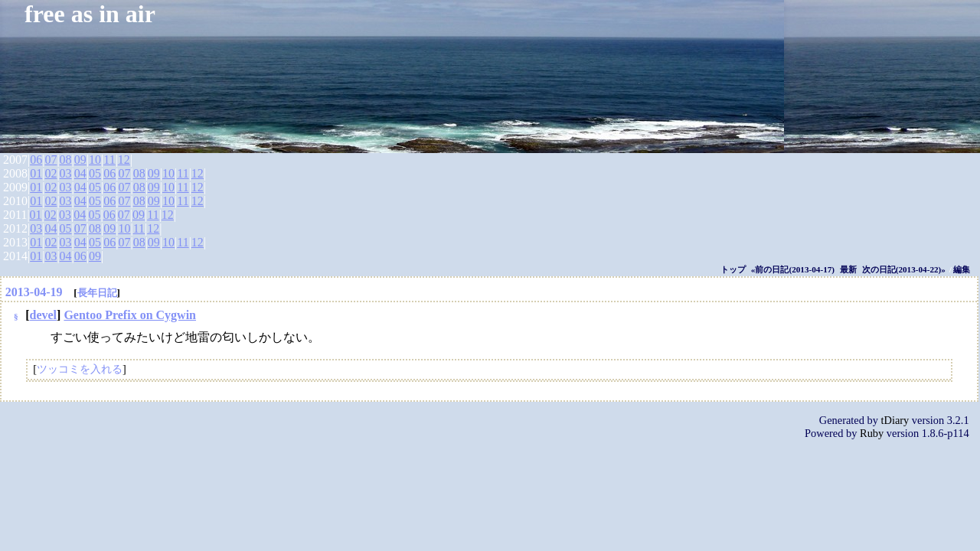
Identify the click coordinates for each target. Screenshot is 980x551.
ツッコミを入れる (80, 369)
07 (51, 160)
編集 (962, 269)
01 (36, 173)
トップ (733, 269)
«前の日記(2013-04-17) (793, 269)
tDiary (895, 420)
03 (66, 173)
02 (51, 173)
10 (95, 160)
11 (109, 160)
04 (80, 173)
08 (66, 160)
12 (124, 160)
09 (80, 160)
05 (95, 173)
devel (44, 315)
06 (36, 160)
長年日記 (97, 293)
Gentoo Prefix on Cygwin (130, 315)
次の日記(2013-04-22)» (904, 269)
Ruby (872, 433)
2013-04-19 (34, 292)
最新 (848, 269)
